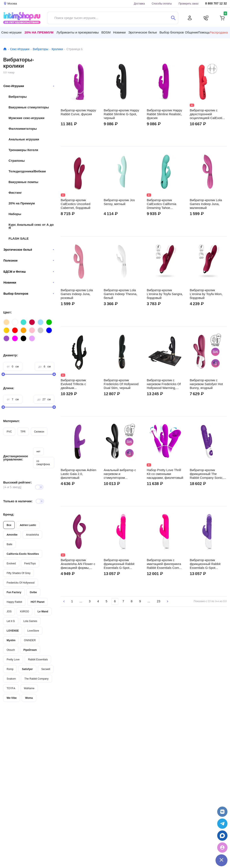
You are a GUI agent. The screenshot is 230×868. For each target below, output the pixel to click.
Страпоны (17, 161)
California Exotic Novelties (23, 554)
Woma (29, 698)
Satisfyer (27, 669)
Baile (9, 544)
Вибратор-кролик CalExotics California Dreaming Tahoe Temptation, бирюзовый (164, 204)
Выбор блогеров (29, 294)
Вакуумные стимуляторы (29, 107)
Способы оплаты (162, 4)
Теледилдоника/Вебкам (27, 171)
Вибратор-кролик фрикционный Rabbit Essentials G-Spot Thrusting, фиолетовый (207, 564)
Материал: (12, 421)
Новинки (29, 283)
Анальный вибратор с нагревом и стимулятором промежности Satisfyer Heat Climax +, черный (120, 474)
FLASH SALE (19, 238)
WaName (29, 688)
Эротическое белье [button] (142, 32)
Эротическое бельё (29, 250)
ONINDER (30, 640)
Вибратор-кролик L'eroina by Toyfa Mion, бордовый (206, 294)
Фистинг (15, 193)
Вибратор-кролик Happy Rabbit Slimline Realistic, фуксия (164, 114)
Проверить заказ (189, 4)
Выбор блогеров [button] (172, 32)
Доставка (139, 4)
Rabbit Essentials (38, 659)
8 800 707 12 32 (216, 4)
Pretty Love (13, 659)
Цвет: (7, 312)
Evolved (11, 563)
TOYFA (11, 688)
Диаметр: (11, 355)
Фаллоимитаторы (23, 129)
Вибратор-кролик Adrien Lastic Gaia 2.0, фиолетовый (79, 474)
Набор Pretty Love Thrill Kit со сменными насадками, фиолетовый (165, 474)
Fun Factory (14, 592)
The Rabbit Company (36, 679)
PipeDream (30, 650)
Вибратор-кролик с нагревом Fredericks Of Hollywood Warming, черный (164, 384)
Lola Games (30, 621)
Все (9, 525)
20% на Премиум (39, 32)
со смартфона (43, 463)
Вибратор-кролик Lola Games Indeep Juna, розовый (77, 294)
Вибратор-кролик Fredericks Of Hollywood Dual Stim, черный (121, 384)
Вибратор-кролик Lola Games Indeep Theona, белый (121, 294)
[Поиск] (173, 18)
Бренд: (9, 514)
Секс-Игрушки (20, 49)
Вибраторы (41, 49)
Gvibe (33, 592)
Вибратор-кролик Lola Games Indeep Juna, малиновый (206, 204)
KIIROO (25, 611)
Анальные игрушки (24, 139)
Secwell (46, 669)
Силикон (39, 432)
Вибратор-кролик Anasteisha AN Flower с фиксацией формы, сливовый (78, 564)
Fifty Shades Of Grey (19, 573)
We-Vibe (12, 698)
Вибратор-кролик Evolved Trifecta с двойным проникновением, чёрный (74, 384)
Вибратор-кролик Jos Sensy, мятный (119, 202)
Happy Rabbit (14, 602)
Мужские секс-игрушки (26, 118)
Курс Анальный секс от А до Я (31, 226)
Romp (10, 669)
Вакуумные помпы (23, 182)
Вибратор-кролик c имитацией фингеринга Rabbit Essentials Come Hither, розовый (164, 564)
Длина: (9, 388)
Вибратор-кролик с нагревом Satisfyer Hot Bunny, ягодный (206, 384)
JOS (9, 611)
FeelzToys (30, 563)
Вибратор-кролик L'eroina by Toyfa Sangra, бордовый (165, 294)
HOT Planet (38, 602)
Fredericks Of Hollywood (21, 583)
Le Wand (43, 611)
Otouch (11, 650)
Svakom (11, 679)
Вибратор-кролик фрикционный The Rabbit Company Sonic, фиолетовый (207, 474)
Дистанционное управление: (16, 458)
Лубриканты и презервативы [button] (78, 32)
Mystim (11, 640)
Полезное (29, 261)
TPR (23, 432)
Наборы (15, 214)
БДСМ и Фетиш (29, 272)
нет (38, 451)
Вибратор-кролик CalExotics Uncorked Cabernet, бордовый (76, 204)
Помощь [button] (204, 32)
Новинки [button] (119, 32)
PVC (9, 432)
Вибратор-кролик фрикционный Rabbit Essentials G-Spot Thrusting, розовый (119, 564)
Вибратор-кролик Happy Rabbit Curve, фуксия (78, 112)
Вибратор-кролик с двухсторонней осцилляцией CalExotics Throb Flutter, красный (208, 114)
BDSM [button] (106, 32)
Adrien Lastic (28, 525)
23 (159, 601)
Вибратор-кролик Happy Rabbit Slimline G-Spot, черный (122, 114)
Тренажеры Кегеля (23, 150)
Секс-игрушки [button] (11, 32)
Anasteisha (32, 535)
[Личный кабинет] (190, 18)
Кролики (57, 49)
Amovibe (12, 535)
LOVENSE (13, 631)
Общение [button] (192, 32)
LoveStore (33, 631)
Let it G (11, 621)
